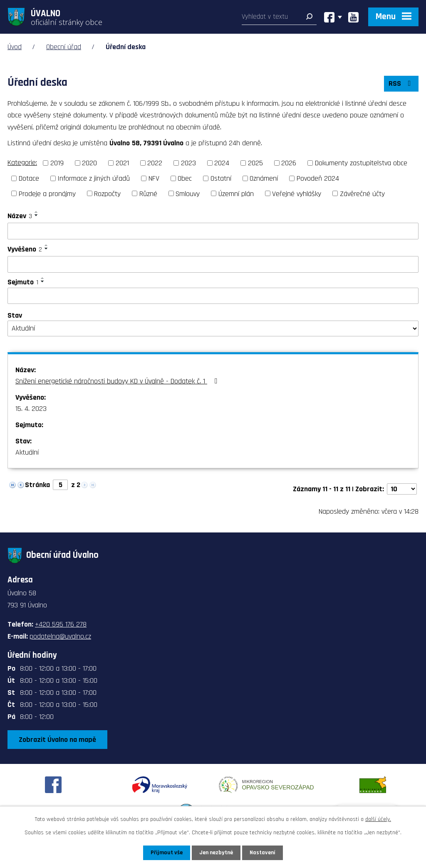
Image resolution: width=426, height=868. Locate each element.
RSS (401, 83)
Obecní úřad (64, 47)
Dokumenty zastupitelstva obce (361, 163)
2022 (155, 163)
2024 (222, 163)
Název (20, 216)
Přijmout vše (167, 853)
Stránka (37, 485)
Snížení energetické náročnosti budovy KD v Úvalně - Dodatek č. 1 (118, 381)
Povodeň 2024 (318, 178)
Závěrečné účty (362, 193)
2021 (122, 163)
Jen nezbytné (216, 853)
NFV (154, 178)
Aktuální (27, 452)
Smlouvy (188, 193)
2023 (188, 163)
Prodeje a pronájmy (47, 193)
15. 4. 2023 (31, 409)
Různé (148, 193)
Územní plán (236, 193)
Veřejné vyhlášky (297, 193)
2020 (89, 163)
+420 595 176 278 (61, 624)
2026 (289, 163)
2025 (255, 163)
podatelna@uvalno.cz (60, 636)
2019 (57, 163)
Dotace (29, 178)
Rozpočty (107, 193)
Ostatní (221, 178)
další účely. (378, 819)
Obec (185, 178)
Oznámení (264, 178)
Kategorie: (22, 163)
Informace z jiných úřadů (94, 178)
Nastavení (263, 853)
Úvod (15, 47)
